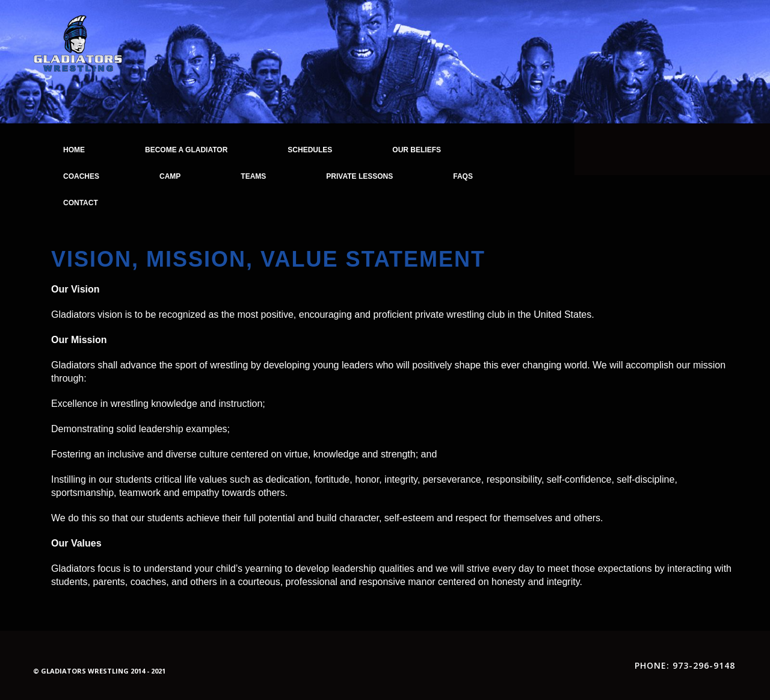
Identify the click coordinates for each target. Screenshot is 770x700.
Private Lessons (359, 176)
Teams (253, 176)
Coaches (81, 176)
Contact (81, 203)
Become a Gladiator (186, 150)
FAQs (463, 176)
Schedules (310, 150)
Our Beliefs (417, 150)
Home (74, 150)
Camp (170, 176)
